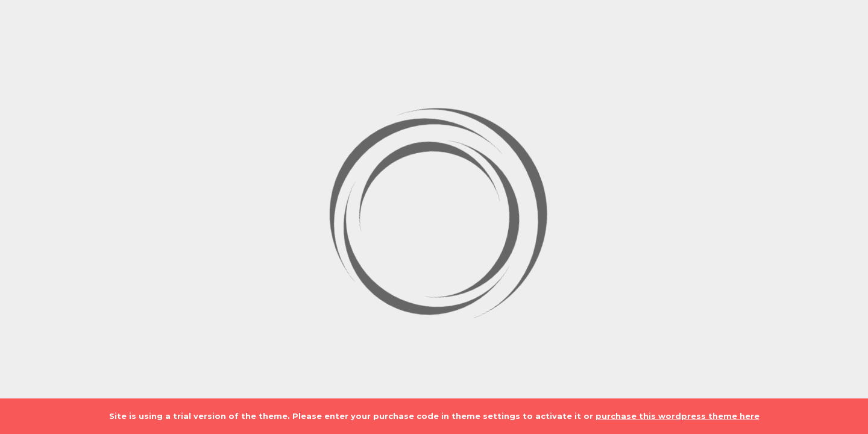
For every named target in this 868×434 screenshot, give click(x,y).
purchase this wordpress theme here (678, 416)
